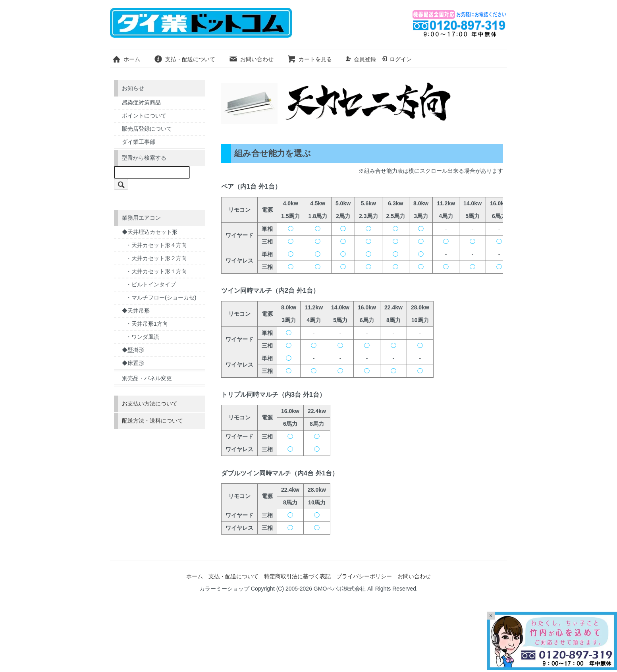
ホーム (126, 59)
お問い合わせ (251, 59)
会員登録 (361, 59)
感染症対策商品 (141, 102)
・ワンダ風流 (143, 337)
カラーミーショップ (224, 589)
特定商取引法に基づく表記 (297, 576)
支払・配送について (184, 59)
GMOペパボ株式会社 (340, 589)
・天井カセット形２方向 (156, 258)
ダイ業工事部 (139, 142)
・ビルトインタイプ (151, 284)
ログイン (396, 59)
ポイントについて (144, 116)
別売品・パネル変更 (147, 378)
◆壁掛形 (133, 350)
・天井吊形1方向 (147, 324)
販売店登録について (147, 129)
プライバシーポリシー (364, 576)
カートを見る (309, 59)
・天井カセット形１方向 (156, 271)
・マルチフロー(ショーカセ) (161, 297)
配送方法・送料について (152, 421)
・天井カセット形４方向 (156, 245)
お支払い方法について (150, 404)
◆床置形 (133, 363)
